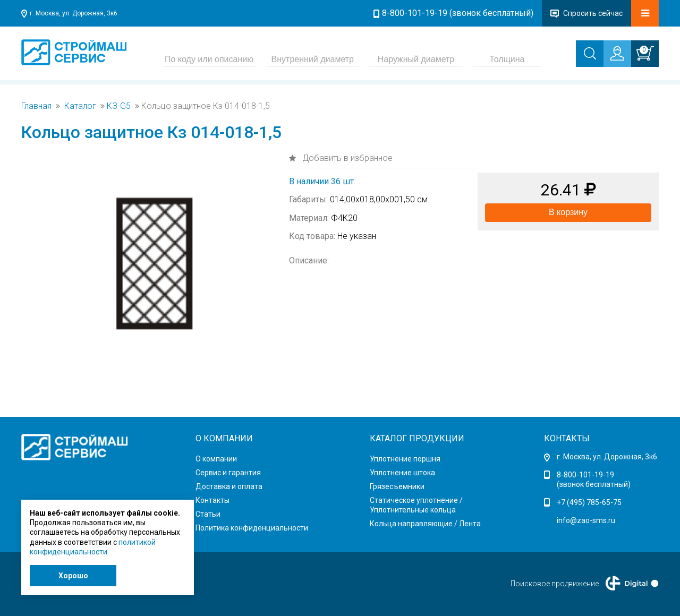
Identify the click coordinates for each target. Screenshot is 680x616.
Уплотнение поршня (405, 459)
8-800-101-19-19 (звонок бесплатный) (458, 13)
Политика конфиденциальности (252, 528)
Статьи (208, 514)
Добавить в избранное (346, 158)
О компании (216, 459)
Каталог (80, 106)
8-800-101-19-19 (585, 475)
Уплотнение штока (402, 473)
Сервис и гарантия (228, 473)
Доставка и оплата (229, 486)
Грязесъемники (397, 486)
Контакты (212, 500)
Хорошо (73, 576)
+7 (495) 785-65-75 (589, 502)
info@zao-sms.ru (586, 520)
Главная (36, 106)
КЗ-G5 (119, 106)
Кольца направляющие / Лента (425, 524)
